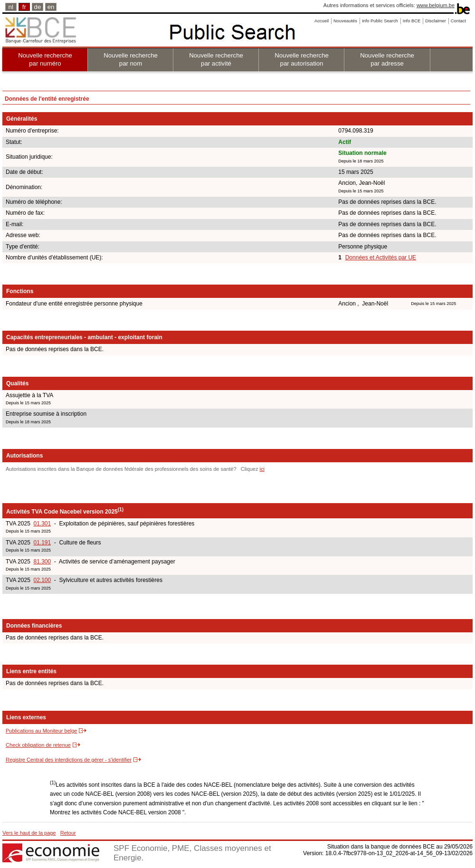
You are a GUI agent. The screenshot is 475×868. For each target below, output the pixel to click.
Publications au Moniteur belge (41, 731)
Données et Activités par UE (381, 258)
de (38, 7)
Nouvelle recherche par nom (131, 59)
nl (11, 7)
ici (262, 469)
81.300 (42, 562)
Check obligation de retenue (38, 745)
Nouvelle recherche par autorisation (302, 59)
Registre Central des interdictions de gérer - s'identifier (69, 760)
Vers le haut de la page (29, 833)
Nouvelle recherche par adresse (387, 59)
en (51, 7)
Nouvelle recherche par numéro (45, 59)
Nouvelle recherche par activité (216, 59)
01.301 (42, 524)
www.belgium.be (436, 5)
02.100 (42, 580)
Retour (68, 833)
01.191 (42, 543)
